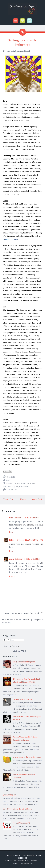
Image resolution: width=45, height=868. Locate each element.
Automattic (19, 861)
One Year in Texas (25, 855)
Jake (8, 480)
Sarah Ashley (25, 486)
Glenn (33, 483)
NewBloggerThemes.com (22, 864)
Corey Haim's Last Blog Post (24, 662)
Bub (8, 483)
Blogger (24, 858)
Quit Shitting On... (10, 795)
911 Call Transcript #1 (21, 823)
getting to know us (20, 483)
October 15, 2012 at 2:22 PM (27, 559)
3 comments (12, 490)
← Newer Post (7, 499)
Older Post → (38, 499)
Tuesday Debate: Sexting (22, 699)
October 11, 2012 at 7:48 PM (26, 518)
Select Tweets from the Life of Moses (18, 809)
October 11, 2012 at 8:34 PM (30, 540)
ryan (11, 559)
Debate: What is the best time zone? (27, 757)
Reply (12, 532)
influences (8, 486)
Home (23, 499)
